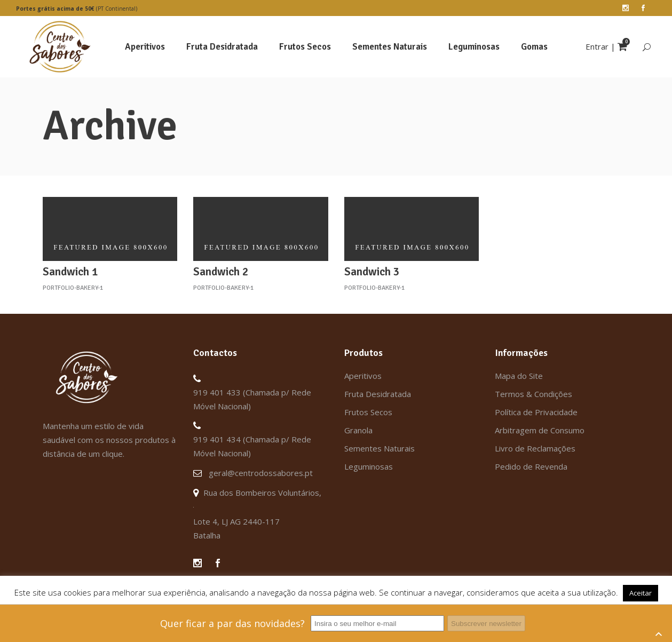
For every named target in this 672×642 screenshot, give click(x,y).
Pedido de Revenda (531, 466)
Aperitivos (363, 376)
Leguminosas (369, 466)
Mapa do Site (519, 376)
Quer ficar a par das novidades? (232, 623)
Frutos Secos (368, 412)
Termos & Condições (533, 394)
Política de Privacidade (536, 412)
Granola (358, 430)
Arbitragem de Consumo (540, 430)
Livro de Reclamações (535, 448)
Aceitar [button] (641, 593)
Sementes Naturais (380, 448)
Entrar (597, 46)
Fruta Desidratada (378, 394)
